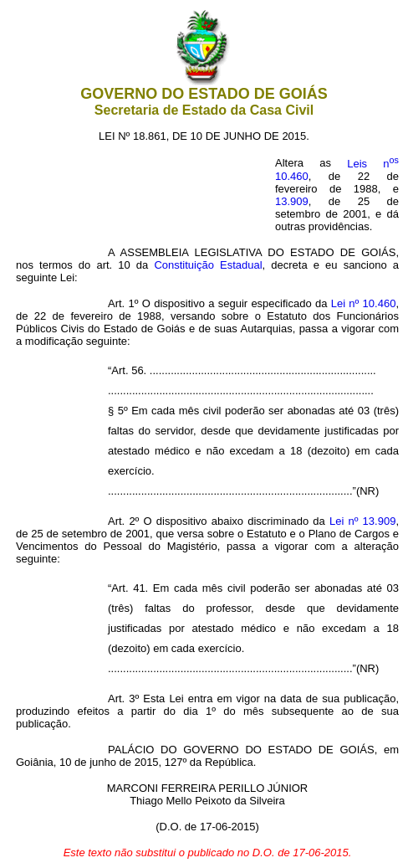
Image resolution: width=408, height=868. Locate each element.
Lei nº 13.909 (362, 521)
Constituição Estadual (208, 265)
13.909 (292, 201)
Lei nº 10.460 (364, 303)
